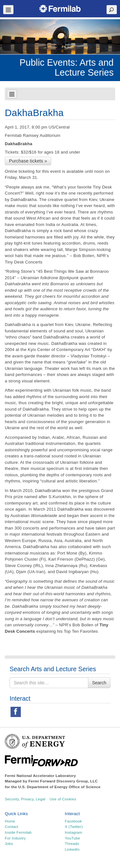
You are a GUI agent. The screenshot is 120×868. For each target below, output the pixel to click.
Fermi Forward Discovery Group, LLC (63, 781)
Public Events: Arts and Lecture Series (67, 67)
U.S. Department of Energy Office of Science (59, 787)
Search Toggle (112, 10)
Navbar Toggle (8, 10)
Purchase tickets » (28, 161)
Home (10, 821)
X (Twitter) (74, 826)
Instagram (74, 832)
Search (99, 683)
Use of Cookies (63, 799)
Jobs (9, 843)
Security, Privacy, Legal (25, 799)
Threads (72, 843)
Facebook (73, 821)
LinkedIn (72, 849)
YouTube (73, 838)
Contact (12, 826)
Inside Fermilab (18, 832)
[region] (60, 37)
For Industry (15, 838)
